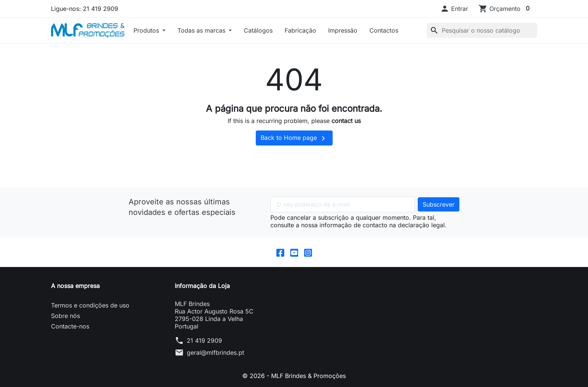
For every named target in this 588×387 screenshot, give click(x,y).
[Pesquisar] (482, 30)
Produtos (147, 30)
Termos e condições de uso (90, 305)
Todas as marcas (202, 30)
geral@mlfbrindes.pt (215, 352)
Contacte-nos (70, 326)
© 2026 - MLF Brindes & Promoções (294, 376)
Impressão (343, 30)
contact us (346, 121)
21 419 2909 (204, 340)
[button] (454, 9)
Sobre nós (65, 316)
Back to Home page (294, 138)
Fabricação (300, 30)
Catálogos (258, 30)
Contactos (384, 30)
